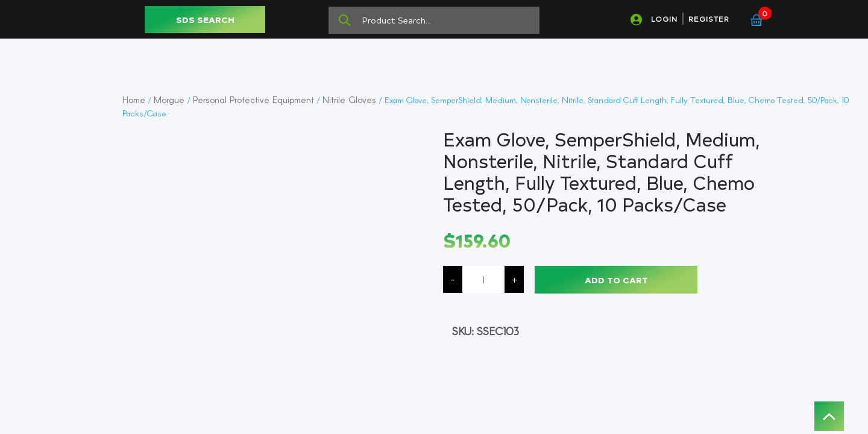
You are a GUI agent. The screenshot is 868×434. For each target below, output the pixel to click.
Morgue (169, 99)
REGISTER (709, 19)
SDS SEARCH (205, 20)
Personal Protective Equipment (253, 99)
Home (134, 99)
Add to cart (616, 280)
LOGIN (664, 19)
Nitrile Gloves (349, 99)
